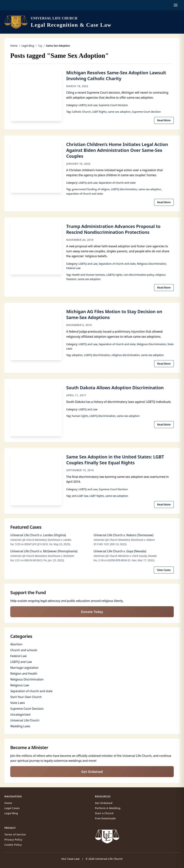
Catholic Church (81, 112)
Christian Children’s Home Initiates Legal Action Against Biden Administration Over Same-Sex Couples (117, 150)
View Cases (164, 570)
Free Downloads (105, 818)
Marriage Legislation (24, 668)
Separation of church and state (117, 183)
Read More (164, 120)
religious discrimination (126, 355)
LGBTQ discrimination (124, 189)
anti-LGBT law (80, 496)
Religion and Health (24, 674)
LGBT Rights (99, 112)
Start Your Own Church (26, 697)
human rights (80, 416)
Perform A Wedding (108, 808)
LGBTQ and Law (88, 105)
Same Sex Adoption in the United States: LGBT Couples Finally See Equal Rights (115, 460)
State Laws (18, 703)
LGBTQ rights (114, 275)
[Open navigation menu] (176, 5)
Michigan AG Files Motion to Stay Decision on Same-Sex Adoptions (114, 314)
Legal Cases (12, 808)
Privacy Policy (13, 840)
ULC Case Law (70, 859)
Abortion (16, 644)
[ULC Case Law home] (58, 22)
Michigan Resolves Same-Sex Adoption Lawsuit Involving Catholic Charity (116, 75)
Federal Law (73, 268)
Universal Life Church (25, 720)
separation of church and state (85, 194)
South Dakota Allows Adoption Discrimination (115, 388)
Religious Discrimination (152, 264)
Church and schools (24, 650)
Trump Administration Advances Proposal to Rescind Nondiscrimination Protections (113, 229)
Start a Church (104, 813)
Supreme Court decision (146, 112)
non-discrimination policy (139, 275)
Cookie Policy (13, 845)
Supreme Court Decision (113, 105)
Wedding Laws (20, 726)
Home (14, 46)
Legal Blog (28, 46)
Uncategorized (20, 715)
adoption (77, 355)
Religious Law (20, 685)
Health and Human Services (88, 275)
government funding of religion (91, 189)
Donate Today (92, 612)
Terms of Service (15, 834)
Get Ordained (92, 772)
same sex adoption (119, 112)
